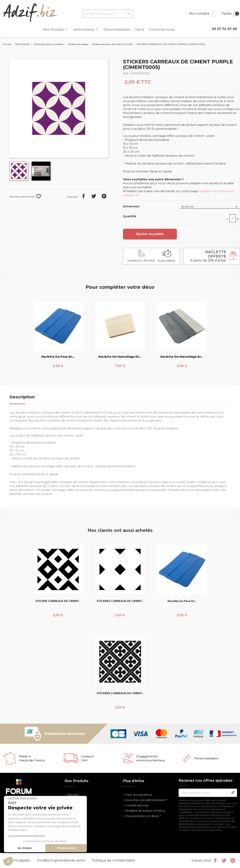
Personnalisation (117, 30)
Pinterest (104, 196)
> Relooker (72, 795)
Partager (83, 196)
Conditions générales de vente (61, 860)
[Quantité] (233, 218)
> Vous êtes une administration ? (145, 800)
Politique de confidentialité (113, 860)
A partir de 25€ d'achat (208, 256)
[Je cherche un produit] (108, 14)
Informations (86, 29)
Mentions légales (17, 860)
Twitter (224, 860)
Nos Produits (56, 29)
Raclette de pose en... (58, 357)
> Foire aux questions (137, 795)
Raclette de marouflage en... (120, 357)
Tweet (94, 196)
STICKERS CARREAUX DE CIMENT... (120, 601)
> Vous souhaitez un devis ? (142, 816)
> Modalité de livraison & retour (144, 811)
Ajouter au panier (150, 234)
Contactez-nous (162, 30)
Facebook (215, 860)
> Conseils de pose (136, 805)
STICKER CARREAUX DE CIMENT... (58, 601)
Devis (140, 30)
